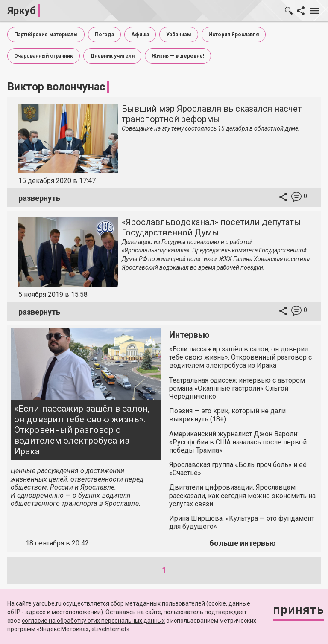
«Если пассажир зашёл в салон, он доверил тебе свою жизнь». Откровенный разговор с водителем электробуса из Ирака (82, 430)
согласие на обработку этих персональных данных (93, 621)
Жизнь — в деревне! (178, 56)
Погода (104, 35)
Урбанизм (179, 35)
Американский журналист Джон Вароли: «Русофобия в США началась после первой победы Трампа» (238, 442)
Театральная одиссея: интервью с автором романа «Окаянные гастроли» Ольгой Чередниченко (237, 388)
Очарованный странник (44, 56)
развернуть (39, 198)
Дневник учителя (112, 56)
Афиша (140, 35)
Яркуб (22, 11)
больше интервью (243, 543)
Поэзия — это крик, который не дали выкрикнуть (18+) (227, 415)
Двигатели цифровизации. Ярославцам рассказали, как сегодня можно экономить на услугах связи (242, 495)
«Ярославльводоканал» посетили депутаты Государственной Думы (211, 227)
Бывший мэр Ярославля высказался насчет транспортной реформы (212, 114)
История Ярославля (234, 35)
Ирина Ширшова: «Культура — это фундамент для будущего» (242, 522)
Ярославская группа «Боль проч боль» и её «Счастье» (238, 469)
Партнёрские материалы (46, 35)
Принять (299, 610)
